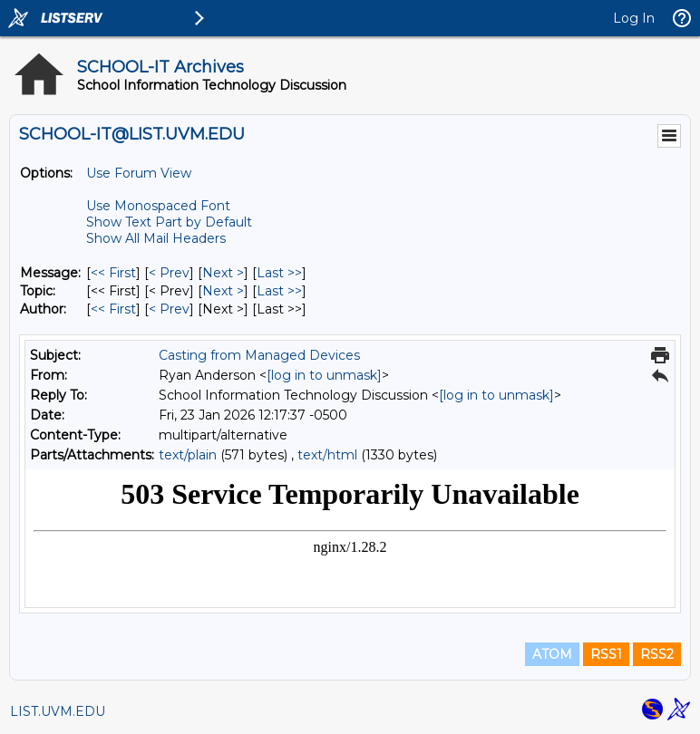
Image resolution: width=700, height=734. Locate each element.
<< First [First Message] (113, 273)
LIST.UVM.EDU (58, 711)
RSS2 (657, 654)
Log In (634, 18)
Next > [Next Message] (223, 273)
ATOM (552, 654)
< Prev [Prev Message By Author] (169, 309)
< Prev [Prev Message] (169, 273)
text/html (327, 455)
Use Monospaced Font (158, 206)
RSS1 (606, 654)
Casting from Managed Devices (259, 355)
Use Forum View (139, 173)
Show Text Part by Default (169, 222)
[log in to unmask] (324, 375)
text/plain (188, 455)
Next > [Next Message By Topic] (223, 291)
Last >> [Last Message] (279, 273)
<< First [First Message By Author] (113, 309)
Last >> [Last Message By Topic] (279, 291)
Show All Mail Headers (156, 238)
